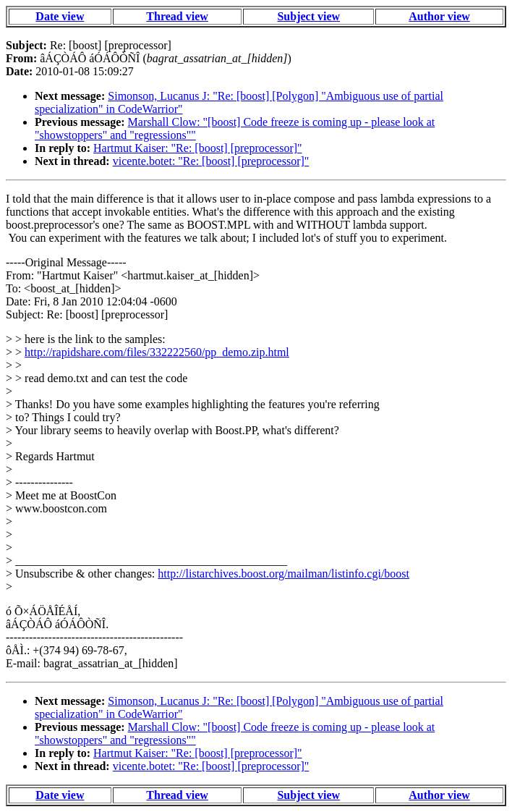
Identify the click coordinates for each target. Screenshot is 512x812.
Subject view (308, 16)
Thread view (177, 16)
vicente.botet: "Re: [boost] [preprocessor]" (211, 161)
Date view (60, 16)
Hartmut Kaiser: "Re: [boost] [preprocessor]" (198, 148)
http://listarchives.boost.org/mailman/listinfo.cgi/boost (283, 574)
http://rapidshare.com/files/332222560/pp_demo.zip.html (157, 352)
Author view (439, 16)
